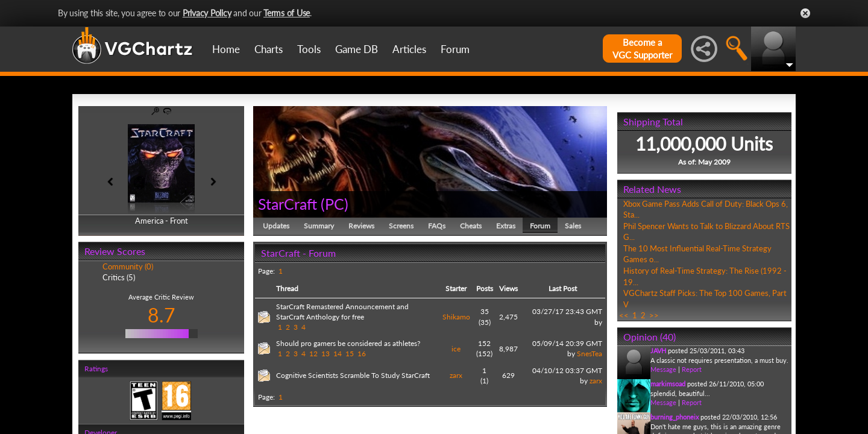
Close (805, 13)
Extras (506, 226)
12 (313, 354)
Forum (455, 49)
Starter (456, 288)
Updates (276, 226)
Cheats (471, 226)
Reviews (361, 226)
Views (508, 288)
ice (456, 349)
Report (692, 369)
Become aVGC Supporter (642, 49)
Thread (287, 288)
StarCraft (288, 204)
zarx (456, 375)
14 (338, 354)
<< (624, 315)
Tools (309, 49)
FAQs (437, 226)
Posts (485, 288)
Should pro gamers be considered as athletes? (348, 343)
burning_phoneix (675, 417)
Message (663, 369)
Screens (401, 226)
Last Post (563, 288)
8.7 (162, 315)
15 (350, 354)
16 (362, 354)
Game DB (357, 49)
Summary (319, 226)
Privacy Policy (207, 13)
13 (325, 354)
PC (335, 204)
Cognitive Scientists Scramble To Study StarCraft (353, 375)
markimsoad (668, 384)
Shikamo (456, 317)
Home (226, 49)
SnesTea (590, 354)
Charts (269, 49)
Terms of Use (287, 13)
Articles (409, 49)
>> (654, 315)
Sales (573, 226)
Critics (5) (119, 277)
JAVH (658, 351)
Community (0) (128, 266)
